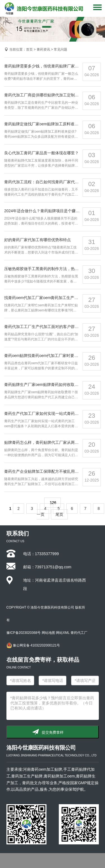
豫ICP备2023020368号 (24, 633)
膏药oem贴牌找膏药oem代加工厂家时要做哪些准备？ (51, 356)
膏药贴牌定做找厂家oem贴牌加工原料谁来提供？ (47, 124)
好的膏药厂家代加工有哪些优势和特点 (38, 240)
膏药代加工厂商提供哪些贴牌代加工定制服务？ (45, 95)
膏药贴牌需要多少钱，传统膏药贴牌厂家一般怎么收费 (51, 66)
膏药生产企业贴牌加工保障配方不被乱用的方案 (45, 471)
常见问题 (60, 49)
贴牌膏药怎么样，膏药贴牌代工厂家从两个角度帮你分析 (53, 442)
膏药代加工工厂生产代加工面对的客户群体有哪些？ (49, 327)
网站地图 (48, 633)
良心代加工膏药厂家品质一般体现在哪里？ (41, 153)
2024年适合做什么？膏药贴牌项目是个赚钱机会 (46, 211)
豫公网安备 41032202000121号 (33, 645)
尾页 (59, 514)
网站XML (63, 633)
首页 (29, 49)
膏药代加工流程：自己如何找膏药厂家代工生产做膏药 (51, 182)
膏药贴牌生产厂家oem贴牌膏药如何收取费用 (43, 385)
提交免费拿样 (53, 732)
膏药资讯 (43, 49)
